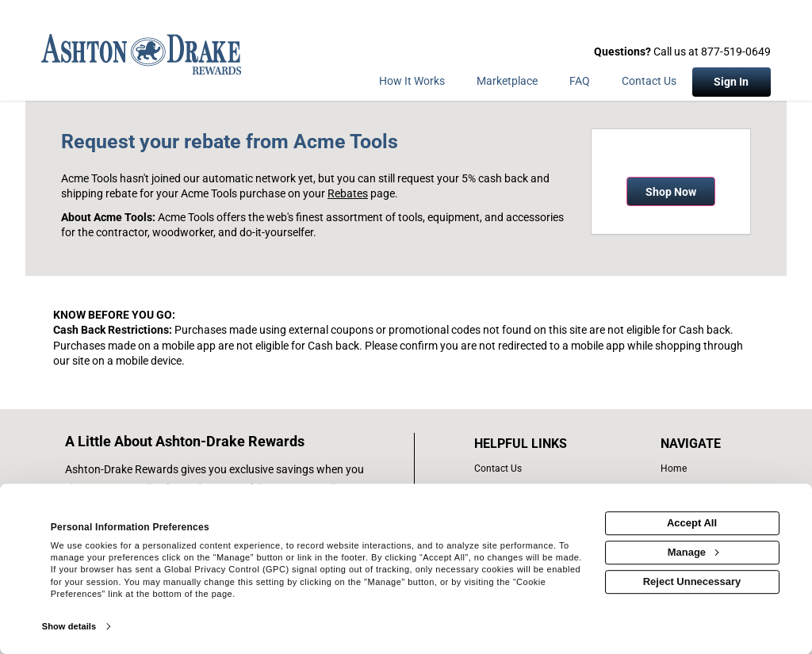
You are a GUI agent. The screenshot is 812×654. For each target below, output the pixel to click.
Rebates (348, 193)
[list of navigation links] (694, 469)
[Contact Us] (649, 84)
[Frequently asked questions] (580, 84)
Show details (69, 626)
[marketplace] (507, 84)
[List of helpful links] (538, 444)
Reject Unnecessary (692, 581)
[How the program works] (412, 84)
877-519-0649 (736, 52)
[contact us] (538, 469)
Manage (693, 552)
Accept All (692, 523)
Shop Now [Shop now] (671, 192)
